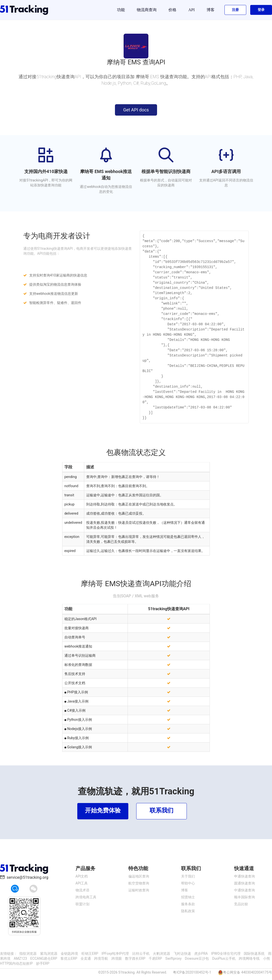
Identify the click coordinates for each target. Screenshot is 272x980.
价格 (172, 10)
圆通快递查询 (245, 883)
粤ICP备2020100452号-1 (192, 972)
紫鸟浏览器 (49, 954)
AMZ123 (20, 958)
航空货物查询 (139, 883)
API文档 (82, 876)
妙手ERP (43, 963)
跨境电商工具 (86, 897)
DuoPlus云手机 (224, 958)
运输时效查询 (139, 890)
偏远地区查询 (139, 876)
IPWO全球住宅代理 (226, 954)
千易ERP (155, 958)
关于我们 (188, 876)
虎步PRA (201, 954)
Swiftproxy (173, 958)
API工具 (82, 883)
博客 (211, 10)
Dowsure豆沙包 (197, 958)
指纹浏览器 (28, 954)
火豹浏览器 (162, 954)
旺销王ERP (90, 954)
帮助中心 (188, 883)
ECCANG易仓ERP (44, 958)
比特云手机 (141, 954)
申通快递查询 (245, 876)
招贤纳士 (188, 897)
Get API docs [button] (136, 110)
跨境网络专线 (249, 958)
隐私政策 (188, 911)
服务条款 (188, 904)
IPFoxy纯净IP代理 (115, 954)
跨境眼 (117, 958)
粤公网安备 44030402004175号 (247, 972)
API (191, 10)
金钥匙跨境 (69, 954)
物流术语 (82, 890)
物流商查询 (147, 10)
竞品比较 (241, 904)
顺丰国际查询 (245, 897)
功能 (121, 10)
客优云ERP (69, 958)
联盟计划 (82, 904)
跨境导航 (101, 958)
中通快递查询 (245, 890)
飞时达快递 (182, 954)
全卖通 (86, 958)
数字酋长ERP (135, 958)
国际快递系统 (254, 954)
